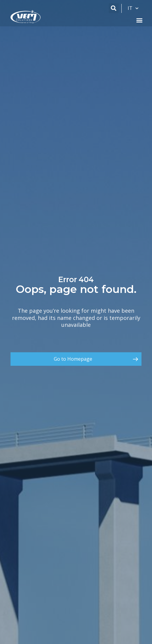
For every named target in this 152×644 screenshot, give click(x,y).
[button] (114, 8)
